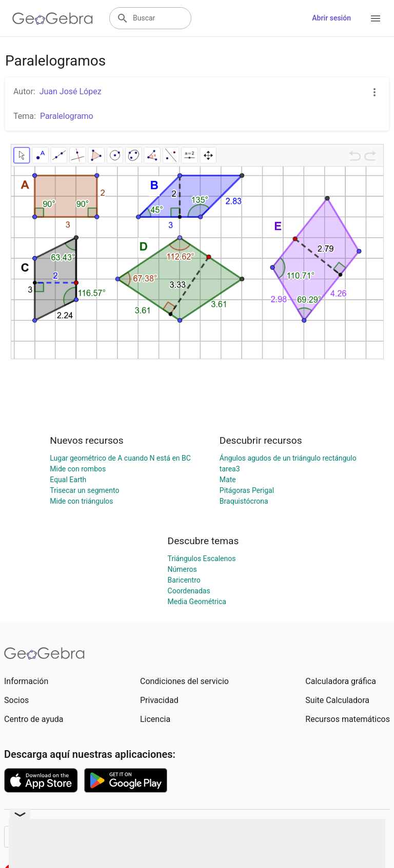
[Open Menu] (376, 18)
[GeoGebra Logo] (53, 18)
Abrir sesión (331, 18)
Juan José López (71, 91)
